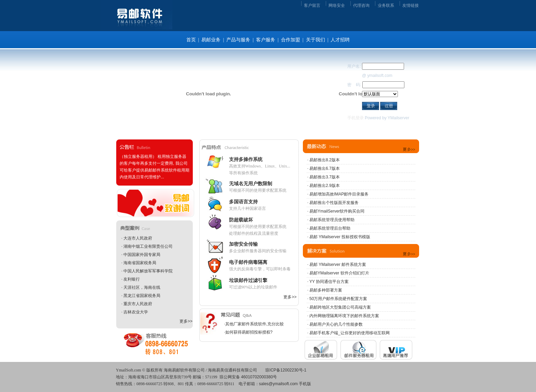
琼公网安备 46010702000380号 (248, 377)
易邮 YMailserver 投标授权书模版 (340, 237)
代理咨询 (361, 5)
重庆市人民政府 (138, 304)
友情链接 (411, 5)
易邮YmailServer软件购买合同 (337, 211)
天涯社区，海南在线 (142, 287)
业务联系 (386, 5)
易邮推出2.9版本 (325, 186)
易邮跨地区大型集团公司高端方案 (340, 307)
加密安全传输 (243, 244)
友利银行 (132, 279)
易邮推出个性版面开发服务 (334, 203)
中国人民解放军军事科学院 (148, 271)
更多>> (186, 321)
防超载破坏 (241, 220)
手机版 (305, 384)
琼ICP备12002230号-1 (286, 370)
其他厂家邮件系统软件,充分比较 (254, 324)
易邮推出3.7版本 (325, 177)
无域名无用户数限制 (251, 184)
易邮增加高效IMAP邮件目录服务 (339, 194)
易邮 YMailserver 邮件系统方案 (338, 265)
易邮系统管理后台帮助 (330, 228)
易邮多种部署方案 (326, 290)
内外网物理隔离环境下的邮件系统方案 (344, 316)
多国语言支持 (243, 202)
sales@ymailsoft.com (279, 384)
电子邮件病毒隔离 (248, 262)
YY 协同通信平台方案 (329, 282)
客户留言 (312, 5)
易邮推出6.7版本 (325, 168)
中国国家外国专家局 (142, 255)
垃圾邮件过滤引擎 (248, 280)
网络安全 (337, 5)
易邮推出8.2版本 (325, 160)
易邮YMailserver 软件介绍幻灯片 (339, 273)
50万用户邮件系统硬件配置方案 (338, 299)
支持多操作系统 (246, 159)
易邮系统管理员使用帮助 (332, 220)
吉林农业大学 (136, 312)
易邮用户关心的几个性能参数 (336, 324)
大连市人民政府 (138, 238)
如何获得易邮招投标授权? (249, 332)
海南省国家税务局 (140, 263)
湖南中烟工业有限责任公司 (148, 246)
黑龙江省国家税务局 (142, 296)
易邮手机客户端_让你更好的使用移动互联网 (350, 333)
